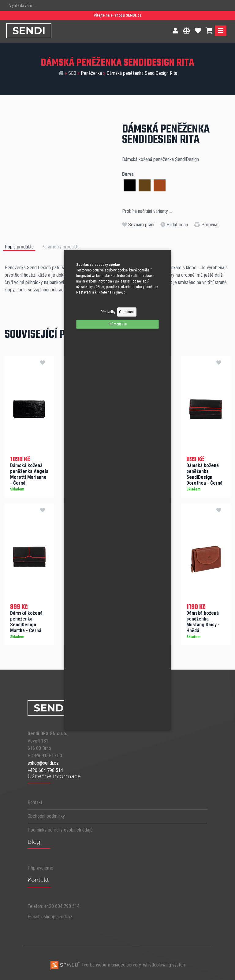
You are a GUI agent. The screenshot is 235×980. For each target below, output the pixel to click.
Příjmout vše (118, 324)
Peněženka (91, 73)
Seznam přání (138, 225)
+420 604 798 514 (45, 769)
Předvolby (108, 312)
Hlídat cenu (174, 225)
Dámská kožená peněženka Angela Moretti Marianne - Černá (29, 473)
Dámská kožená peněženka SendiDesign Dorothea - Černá (204, 473)
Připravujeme (40, 867)
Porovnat (206, 225)
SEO (72, 73)
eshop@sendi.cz (43, 762)
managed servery (125, 964)
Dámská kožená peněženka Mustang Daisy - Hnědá (203, 621)
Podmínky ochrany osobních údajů (60, 829)
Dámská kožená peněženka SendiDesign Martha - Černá (26, 621)
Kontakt (35, 801)
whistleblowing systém (165, 964)
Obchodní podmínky (46, 815)
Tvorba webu (78, 964)
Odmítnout (127, 312)
